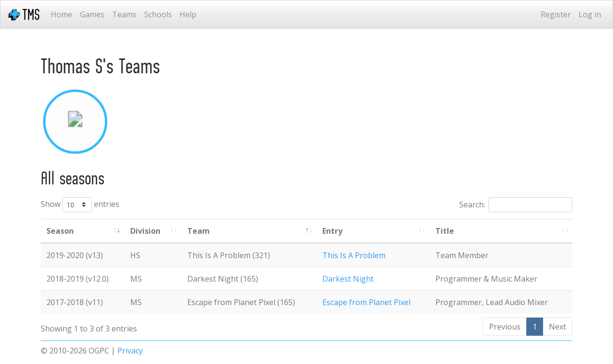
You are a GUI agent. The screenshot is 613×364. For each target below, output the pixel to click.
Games (92, 14)
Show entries (80, 205)
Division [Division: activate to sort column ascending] (145, 231)
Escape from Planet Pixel (366, 302)
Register (556, 14)
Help (188, 14)
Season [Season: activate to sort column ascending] (60, 231)
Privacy (130, 351)
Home (62, 14)
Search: (516, 205)
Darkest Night (348, 279)
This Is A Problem (354, 255)
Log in (590, 14)
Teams (124, 14)
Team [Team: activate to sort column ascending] (199, 231)
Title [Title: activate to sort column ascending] (445, 231)
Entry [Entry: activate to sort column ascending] (332, 231)
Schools (158, 14)
